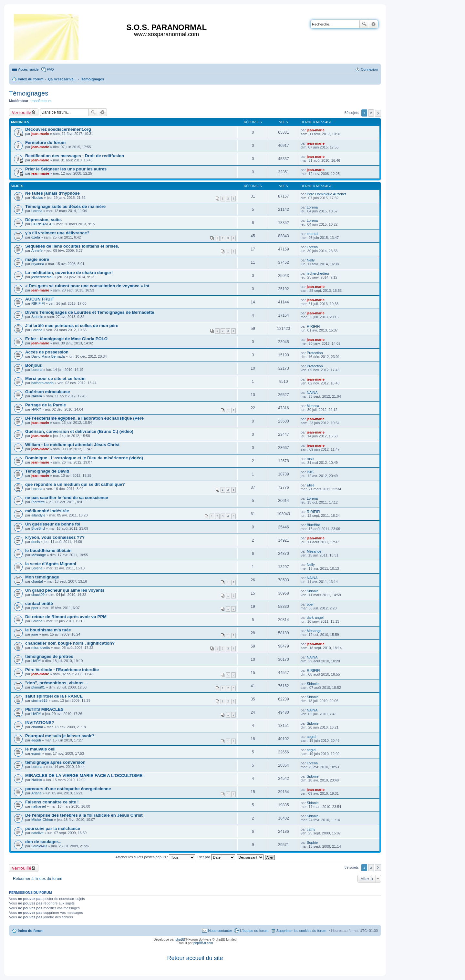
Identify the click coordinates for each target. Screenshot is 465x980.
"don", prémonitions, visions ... (57, 683)
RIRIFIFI (38, 303)
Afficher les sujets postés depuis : (155, 857)
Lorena (37, 211)
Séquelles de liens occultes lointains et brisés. (72, 246)
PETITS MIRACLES (44, 709)
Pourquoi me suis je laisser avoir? (60, 736)
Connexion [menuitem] (369, 69)
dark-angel (315, 618)
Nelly (311, 260)
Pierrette (38, 502)
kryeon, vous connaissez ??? (55, 537)
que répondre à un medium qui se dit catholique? (75, 484)
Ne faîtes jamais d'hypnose (52, 193)
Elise (311, 485)
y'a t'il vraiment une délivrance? (57, 233)
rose (310, 459)
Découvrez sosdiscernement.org (58, 129)
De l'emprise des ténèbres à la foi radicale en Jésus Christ (84, 815)
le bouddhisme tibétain (48, 551)
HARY (36, 409)
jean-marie (40, 134)
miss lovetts (41, 648)
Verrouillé (21, 112)
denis (36, 542)
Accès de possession (47, 352)
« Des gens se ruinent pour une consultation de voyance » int (87, 286)
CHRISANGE (42, 224)
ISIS (310, 472)
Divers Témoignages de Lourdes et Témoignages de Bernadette (90, 312)
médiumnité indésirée (47, 511)
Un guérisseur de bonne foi (53, 524)
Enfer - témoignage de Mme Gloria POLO (66, 339)
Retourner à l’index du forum (38, 879)
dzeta (36, 237)
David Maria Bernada (48, 356)
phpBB (180, 939)
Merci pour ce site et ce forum (55, 378)
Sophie (312, 842)
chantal (312, 234)
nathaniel (39, 806)
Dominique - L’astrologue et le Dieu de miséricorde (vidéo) (84, 458)
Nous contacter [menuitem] (220, 931)
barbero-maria (42, 383)
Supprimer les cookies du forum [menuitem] (301, 931)
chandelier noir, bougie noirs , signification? (70, 643)
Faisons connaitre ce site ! (52, 802)
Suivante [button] (378, 113)
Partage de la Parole (46, 405)
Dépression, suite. (44, 220)
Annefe (37, 250)
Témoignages (29, 93)
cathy (311, 829)
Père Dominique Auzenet (326, 194)
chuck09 (38, 595)
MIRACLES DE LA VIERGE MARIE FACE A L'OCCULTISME (84, 776)
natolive (37, 833)
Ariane (36, 793)
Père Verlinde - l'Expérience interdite (62, 670)
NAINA (37, 396)
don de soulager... (43, 842)
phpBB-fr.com (203, 943)
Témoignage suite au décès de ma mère (65, 206)
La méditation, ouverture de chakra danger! (69, 273)
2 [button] (371, 113)
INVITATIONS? (40, 723)
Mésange (39, 555)
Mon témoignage (42, 577)
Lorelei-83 (39, 846)
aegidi (36, 740)
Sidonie (37, 317)
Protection (315, 353)
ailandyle (38, 515)
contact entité (39, 603)
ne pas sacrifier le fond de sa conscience (67, 498)
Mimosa (313, 406)
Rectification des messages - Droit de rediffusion (75, 156)
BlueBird (38, 528)
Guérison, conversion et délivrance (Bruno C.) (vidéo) (79, 431)
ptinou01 (38, 687)
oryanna (38, 264)
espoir (36, 753)
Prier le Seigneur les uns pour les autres (66, 169)
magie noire (37, 259)
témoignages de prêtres (49, 656)
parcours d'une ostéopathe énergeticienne (68, 789)
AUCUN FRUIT (40, 299)
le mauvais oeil (40, 749)
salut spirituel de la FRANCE (54, 696)
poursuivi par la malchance (53, 828)
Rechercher (364, 24)
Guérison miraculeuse (48, 392)
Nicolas (37, 198)
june (35, 634)
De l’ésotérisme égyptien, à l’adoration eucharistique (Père (84, 418)
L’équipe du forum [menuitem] (254, 931)
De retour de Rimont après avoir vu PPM (66, 617)
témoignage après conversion (55, 762)
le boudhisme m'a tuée (48, 630)
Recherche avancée (373, 24)
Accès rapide (28, 69)
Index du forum (31, 931)
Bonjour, (34, 365)
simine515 (39, 700)
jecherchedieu (42, 277)
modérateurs (42, 101)
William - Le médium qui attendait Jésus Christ (72, 445)
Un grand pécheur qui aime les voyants (65, 590)
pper (35, 608)
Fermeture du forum (45, 143)
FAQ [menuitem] (50, 69)
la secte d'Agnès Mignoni (51, 564)
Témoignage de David (47, 471)
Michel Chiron (42, 820)
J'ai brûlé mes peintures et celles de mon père (72, 326)
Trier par (216, 857)
